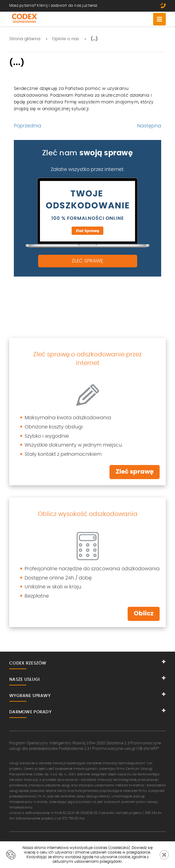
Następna (149, 126)
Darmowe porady (30, 712)
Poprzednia (28, 126)
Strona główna (25, 39)
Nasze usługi (24, 680)
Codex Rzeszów (28, 663)
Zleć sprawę (87, 261)
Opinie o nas (66, 39)
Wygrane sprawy (30, 696)
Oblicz (144, 614)
